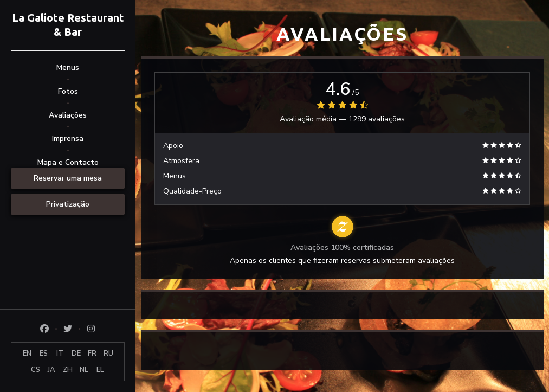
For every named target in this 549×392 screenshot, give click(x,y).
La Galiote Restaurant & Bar (68, 25)
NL (84, 370)
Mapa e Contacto (68, 162)
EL (100, 370)
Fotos (68, 91)
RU (108, 354)
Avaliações (68, 115)
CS (35, 370)
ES (44, 354)
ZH (68, 370)
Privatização (68, 204)
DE (76, 354)
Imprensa (68, 139)
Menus (68, 68)
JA (51, 370)
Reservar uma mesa (68, 178)
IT (60, 354)
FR (92, 354)
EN (27, 354)
